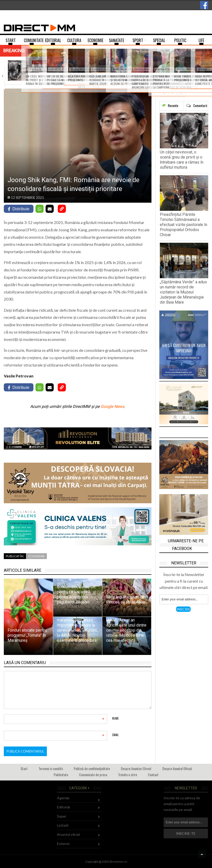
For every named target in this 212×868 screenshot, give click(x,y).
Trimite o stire (128, 775)
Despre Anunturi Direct (136, 768)
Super (62, 816)
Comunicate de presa (93, 775)
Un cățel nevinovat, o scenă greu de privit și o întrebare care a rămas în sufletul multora (182, 160)
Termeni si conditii (51, 768)
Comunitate (103, 62)
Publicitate (61, 775)
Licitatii (63, 825)
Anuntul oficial (68, 834)
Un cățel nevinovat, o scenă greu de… (48, 69)
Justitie (39, 62)
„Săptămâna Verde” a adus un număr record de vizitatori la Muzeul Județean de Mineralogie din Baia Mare (183, 292)
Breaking (14, 51)
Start (24, 768)
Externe (63, 844)
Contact (153, 775)
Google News (112, 406)
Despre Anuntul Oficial (177, 768)
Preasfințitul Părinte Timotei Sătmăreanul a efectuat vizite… (104, 73)
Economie (37, 556)
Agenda (63, 798)
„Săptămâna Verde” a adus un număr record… (168, 71)
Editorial (63, 807)
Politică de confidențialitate (92, 768)
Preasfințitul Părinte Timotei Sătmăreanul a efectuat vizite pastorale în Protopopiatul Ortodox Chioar (184, 225)
